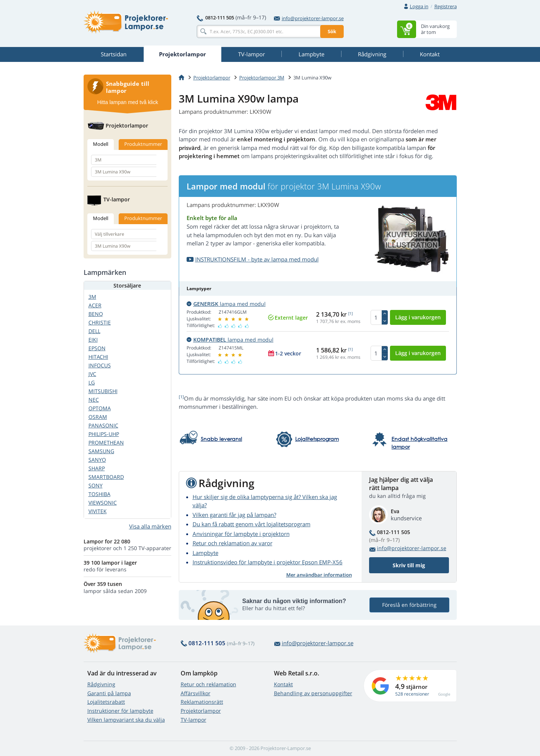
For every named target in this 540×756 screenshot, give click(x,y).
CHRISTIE (100, 322)
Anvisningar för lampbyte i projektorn (241, 534)
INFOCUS (100, 365)
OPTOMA (100, 408)
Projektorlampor (212, 78)
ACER (95, 305)
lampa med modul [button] (226, 304)
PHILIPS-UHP (104, 434)
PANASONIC (103, 425)
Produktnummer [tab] (143, 144)
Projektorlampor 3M (262, 78)
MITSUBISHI (103, 391)
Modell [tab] (101, 144)
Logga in (419, 6)
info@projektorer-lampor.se (309, 18)
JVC (92, 374)
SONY (96, 485)
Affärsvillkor (196, 693)
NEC (94, 400)
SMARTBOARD (106, 477)
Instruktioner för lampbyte (120, 711)
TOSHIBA (99, 494)
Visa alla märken (150, 526)
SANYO (97, 460)
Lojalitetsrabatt (106, 702)
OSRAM (98, 417)
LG (92, 382)
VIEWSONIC (103, 503)
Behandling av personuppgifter (313, 693)
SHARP (97, 468)
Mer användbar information (319, 575)
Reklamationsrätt (202, 702)
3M (92, 297)
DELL (94, 331)
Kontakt (283, 684)
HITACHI (98, 357)
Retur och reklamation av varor (232, 543)
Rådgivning (101, 684)
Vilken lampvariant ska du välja (126, 720)
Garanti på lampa (109, 693)
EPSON (97, 348)
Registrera (446, 6)
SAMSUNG (101, 451)
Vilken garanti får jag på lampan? (234, 515)
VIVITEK (98, 511)
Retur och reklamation (208, 684)
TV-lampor (193, 720)
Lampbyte (205, 553)
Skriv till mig (409, 565)
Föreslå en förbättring (409, 605)
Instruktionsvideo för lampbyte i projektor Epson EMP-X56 (268, 562)
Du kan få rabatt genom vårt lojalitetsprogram (252, 524)
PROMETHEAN (106, 443)
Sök (332, 31)
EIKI (93, 340)
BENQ (96, 314)
